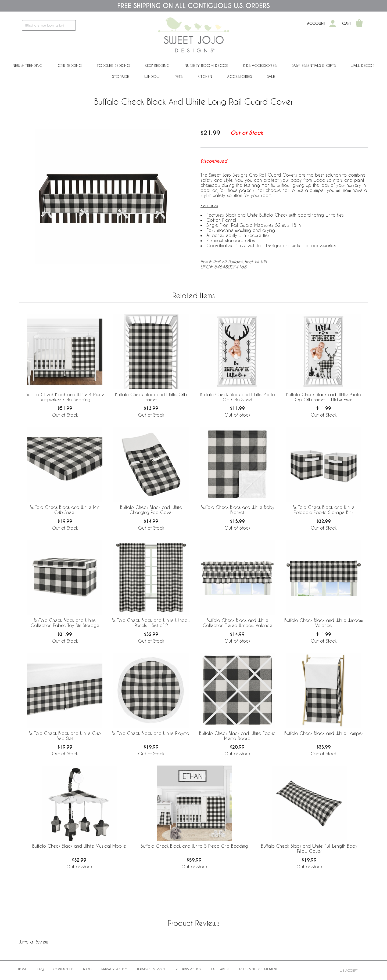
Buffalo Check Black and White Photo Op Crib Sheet (237, 397)
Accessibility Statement (258, 969)
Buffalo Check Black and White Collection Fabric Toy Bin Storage (65, 623)
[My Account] (333, 24)
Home (23, 969)
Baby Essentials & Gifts (314, 65)
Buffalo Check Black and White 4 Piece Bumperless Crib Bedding (65, 397)
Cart (347, 24)
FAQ (41, 969)
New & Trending (28, 65)
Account (316, 24)
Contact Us (63, 969)
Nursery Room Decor (206, 65)
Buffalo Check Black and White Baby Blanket (237, 510)
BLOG (87, 969)
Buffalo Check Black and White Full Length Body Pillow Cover (309, 848)
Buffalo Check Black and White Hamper (324, 733)
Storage (121, 76)
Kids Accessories (260, 65)
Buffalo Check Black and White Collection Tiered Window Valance (237, 623)
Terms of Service (151, 969)
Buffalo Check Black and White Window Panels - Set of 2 (151, 623)
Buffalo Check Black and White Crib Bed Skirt (65, 736)
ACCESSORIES (239, 76)
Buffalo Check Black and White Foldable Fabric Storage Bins (324, 510)
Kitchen (205, 76)
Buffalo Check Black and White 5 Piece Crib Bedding (194, 846)
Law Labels (220, 969)
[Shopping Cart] (359, 24)
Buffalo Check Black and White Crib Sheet (151, 397)
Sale (271, 76)
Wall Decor (363, 65)
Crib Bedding (70, 65)
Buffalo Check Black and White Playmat (151, 733)
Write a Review (33, 942)
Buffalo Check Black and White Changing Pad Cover (151, 510)
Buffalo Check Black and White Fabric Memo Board (237, 736)
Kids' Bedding (157, 65)
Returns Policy (188, 969)
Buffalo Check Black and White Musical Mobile (79, 846)
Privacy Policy (114, 969)
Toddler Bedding (113, 65)
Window (152, 76)
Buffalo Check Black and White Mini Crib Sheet (65, 510)
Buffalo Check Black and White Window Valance (324, 623)
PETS (179, 76)
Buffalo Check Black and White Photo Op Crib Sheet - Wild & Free (324, 397)
